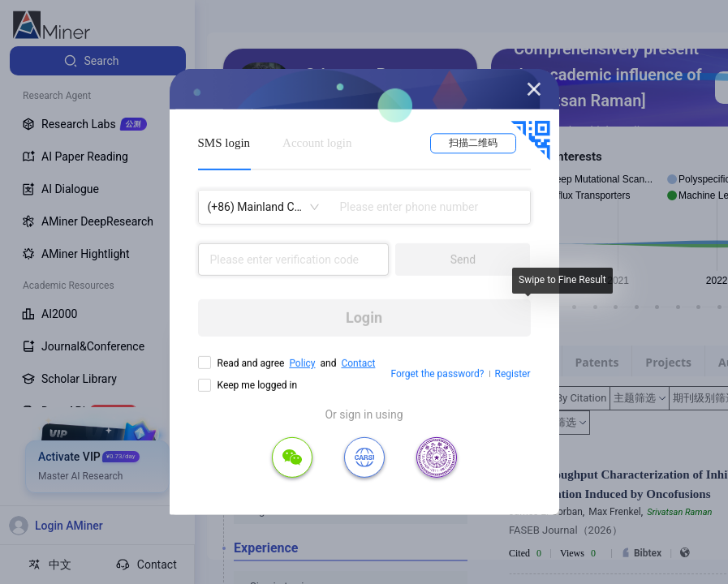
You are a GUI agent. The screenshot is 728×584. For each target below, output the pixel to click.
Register (513, 374)
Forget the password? (437, 374)
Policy (302, 363)
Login (364, 318)
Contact (358, 363)
